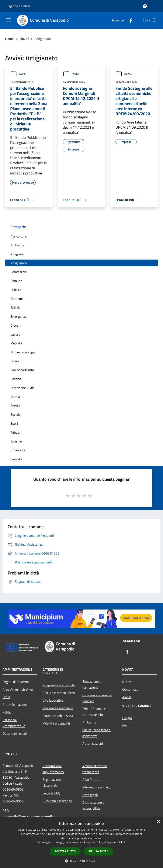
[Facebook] (129, 20)
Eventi (127, 726)
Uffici (6, 697)
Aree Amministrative (18, 689)
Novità (25, 39)
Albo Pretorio (92, 780)
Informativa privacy (96, 787)
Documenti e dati (15, 733)
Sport (14, 423)
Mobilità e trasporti (56, 723)
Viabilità (16, 459)
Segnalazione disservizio (52, 782)
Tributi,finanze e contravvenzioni (94, 712)
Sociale (15, 414)
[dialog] (81, 843)
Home (9, 39)
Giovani (16, 325)
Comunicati (130, 689)
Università (18, 450)
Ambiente (17, 245)
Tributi (15, 432)
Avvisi (18, 74)
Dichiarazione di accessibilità (94, 805)
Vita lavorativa (53, 700)
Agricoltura (18, 236)
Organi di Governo (16, 682)
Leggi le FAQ (51, 793)
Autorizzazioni (93, 743)
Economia (17, 299)
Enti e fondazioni (15, 705)
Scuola (15, 397)
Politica (16, 379)
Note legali (90, 795)
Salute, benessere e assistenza (96, 733)
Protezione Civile (22, 388)
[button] (81, 861)
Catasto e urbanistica (58, 716)
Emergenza (18, 316)
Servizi (15, 406)
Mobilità (16, 343)
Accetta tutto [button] (65, 851)
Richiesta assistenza (57, 801)
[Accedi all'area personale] (145, 6)
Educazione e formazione (92, 684)
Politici (7, 712)
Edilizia (15, 308)
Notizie (127, 682)
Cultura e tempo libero (59, 693)
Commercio (18, 272)
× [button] (158, 822)
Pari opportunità (22, 370)
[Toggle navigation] (8, 20)
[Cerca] (154, 20)
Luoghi (127, 718)
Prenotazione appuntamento (53, 769)
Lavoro (15, 334)
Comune (16, 281)
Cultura (16, 290)
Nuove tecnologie (23, 352)
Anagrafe (17, 254)
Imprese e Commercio (58, 708)
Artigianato (19, 263)
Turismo (16, 441)
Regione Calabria (18, 6)
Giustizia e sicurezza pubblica (97, 698)
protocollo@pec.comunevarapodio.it (30, 816)
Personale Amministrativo (14, 723)
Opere (15, 361)
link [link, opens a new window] (123, 842)
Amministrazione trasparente (95, 769)
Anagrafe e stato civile (59, 685)
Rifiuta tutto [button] (99, 851)
